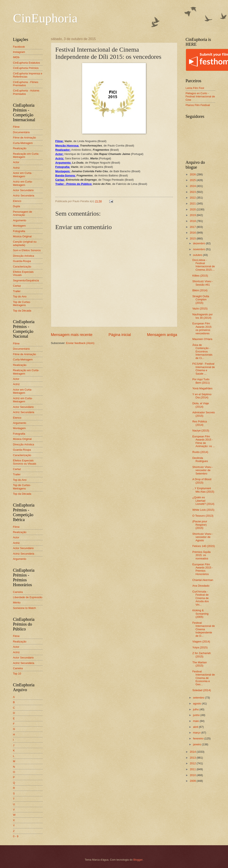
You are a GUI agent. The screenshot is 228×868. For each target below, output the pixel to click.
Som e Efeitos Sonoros (27, 250)
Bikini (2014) (200, 290)
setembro (199, 698)
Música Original (22, 236)
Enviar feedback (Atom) (80, 343)
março (197, 733)
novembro (199, 249)
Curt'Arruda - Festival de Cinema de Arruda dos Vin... (201, 598)
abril (196, 727)
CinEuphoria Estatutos (27, 63)
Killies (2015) (200, 276)
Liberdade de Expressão (28, 597)
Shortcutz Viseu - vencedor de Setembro (203, 470)
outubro (198, 255)
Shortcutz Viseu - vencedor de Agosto (203, 537)
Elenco (17, 201)
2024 (193, 186)
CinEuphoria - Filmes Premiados (26, 84)
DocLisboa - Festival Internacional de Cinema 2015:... (204, 265)
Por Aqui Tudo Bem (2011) (201, 381)
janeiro (197, 744)
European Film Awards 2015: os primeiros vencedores (202, 328)
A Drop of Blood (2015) (202, 481)
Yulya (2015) (200, 647)
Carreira (18, 592)
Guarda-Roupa (22, 261)
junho (197, 715)
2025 (193, 180)
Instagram (19, 52)
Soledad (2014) (202, 690)
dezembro (199, 243)
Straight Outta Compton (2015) (201, 300)
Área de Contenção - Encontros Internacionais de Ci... (202, 351)
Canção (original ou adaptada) (25, 243)
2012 (193, 763)
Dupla (17, 206)
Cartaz (17, 286)
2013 (193, 758)
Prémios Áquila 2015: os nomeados (202, 555)
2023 (193, 192)
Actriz (16, 168)
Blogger (138, 860)
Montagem (19, 226)
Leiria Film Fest (195, 88)
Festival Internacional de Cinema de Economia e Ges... (204, 678)
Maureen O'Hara (202, 339)
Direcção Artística (24, 256)
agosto (197, 703)
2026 (193, 174)
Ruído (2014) (200, 452)
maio (196, 721)
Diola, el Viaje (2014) (201, 405)
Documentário (21, 132)
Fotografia (19, 231)
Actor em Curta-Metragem (23, 175)
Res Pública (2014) (200, 423)
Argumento (20, 220)
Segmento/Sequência (26, 280)
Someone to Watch (25, 608)
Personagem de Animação (23, 213)
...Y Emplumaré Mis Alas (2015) (203, 490)
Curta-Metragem (23, 143)
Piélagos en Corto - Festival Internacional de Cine (200, 97)
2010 (193, 775)
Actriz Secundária (24, 196)
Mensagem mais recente (72, 335)
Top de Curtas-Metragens (22, 304)
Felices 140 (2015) (204, 546)
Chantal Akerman (203, 580)
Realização (20, 148)
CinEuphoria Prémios (26, 68)
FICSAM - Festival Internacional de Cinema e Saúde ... (204, 369)
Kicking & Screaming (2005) (201, 614)
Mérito (17, 603)
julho (196, 709)
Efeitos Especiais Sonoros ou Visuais (25, 462)
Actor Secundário (23, 190)
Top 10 (17, 674)
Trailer (17, 291)
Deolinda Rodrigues (200, 460)
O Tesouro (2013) (203, 516)
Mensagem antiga (162, 335)
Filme (16, 127)
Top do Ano (20, 296)
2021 (193, 204)
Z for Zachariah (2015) (202, 655)
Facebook (19, 47)
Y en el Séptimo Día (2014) (202, 396)
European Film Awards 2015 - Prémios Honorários (203, 569)
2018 (193, 221)
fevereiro (199, 738)
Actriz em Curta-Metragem (23, 183)
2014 (193, 752)
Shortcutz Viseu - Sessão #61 (203, 283)
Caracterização (22, 267)
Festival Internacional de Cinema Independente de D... (204, 629)
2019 (193, 215)
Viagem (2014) (201, 642)
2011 (193, 769)
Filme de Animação (25, 138)
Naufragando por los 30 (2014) (203, 316)
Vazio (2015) (200, 308)
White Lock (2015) (203, 510)
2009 (193, 781)
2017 (193, 227)
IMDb (16, 57)
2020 (193, 209)
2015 (193, 238)
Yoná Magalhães (202, 388)
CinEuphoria (45, 18)
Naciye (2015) (201, 431)
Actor (16, 162)
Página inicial (120, 335)
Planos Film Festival (198, 105)
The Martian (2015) (200, 664)
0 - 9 (16, 836)
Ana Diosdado (201, 586)
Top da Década (22, 311)
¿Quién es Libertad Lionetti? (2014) (203, 501)
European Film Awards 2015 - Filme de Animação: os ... (204, 441)
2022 (193, 198)
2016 (193, 233)
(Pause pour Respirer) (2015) (200, 525)
